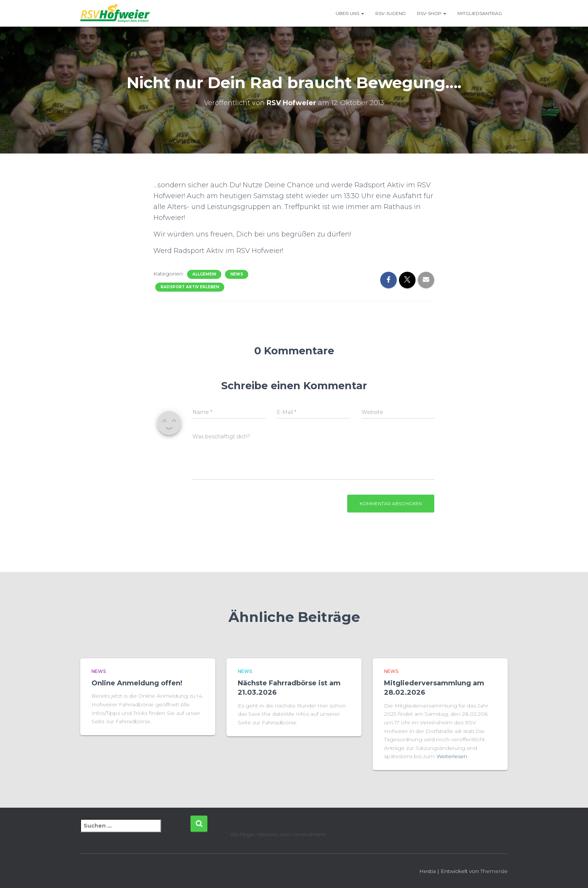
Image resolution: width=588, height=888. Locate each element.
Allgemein (204, 274)
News (237, 274)
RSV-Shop (432, 13)
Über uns (350, 13)
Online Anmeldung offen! (137, 683)
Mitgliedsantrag (480, 13)
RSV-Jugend (391, 13)
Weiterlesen (452, 756)
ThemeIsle (494, 871)
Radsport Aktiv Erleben (190, 287)
